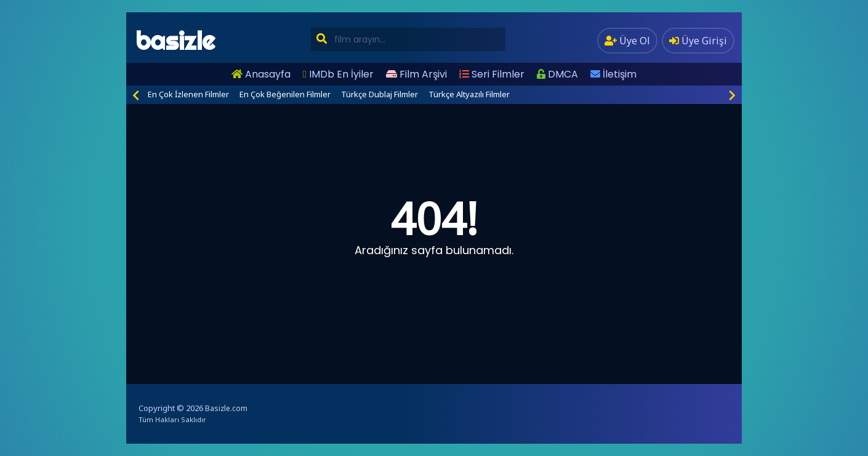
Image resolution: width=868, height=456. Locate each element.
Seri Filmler (492, 74)
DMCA (557, 74)
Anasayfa (261, 74)
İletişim (613, 74)
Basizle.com (226, 408)
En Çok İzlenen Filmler (188, 94)
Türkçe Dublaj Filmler (380, 94)
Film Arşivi (416, 74)
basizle (175, 41)
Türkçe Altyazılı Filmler (469, 94)
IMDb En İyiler (338, 74)
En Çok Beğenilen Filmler (285, 94)
